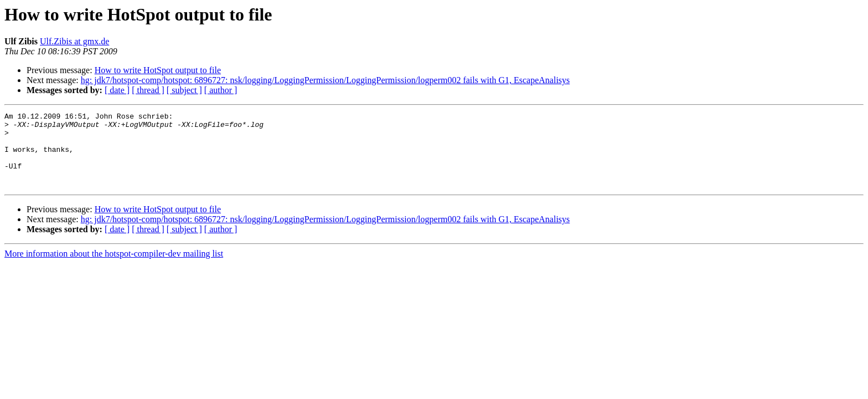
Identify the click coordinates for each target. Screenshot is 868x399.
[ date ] (117, 90)
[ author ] (221, 90)
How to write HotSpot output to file (158, 70)
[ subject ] (184, 90)
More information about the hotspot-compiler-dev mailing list (114, 268)
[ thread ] (148, 90)
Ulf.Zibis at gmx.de (74, 41)
